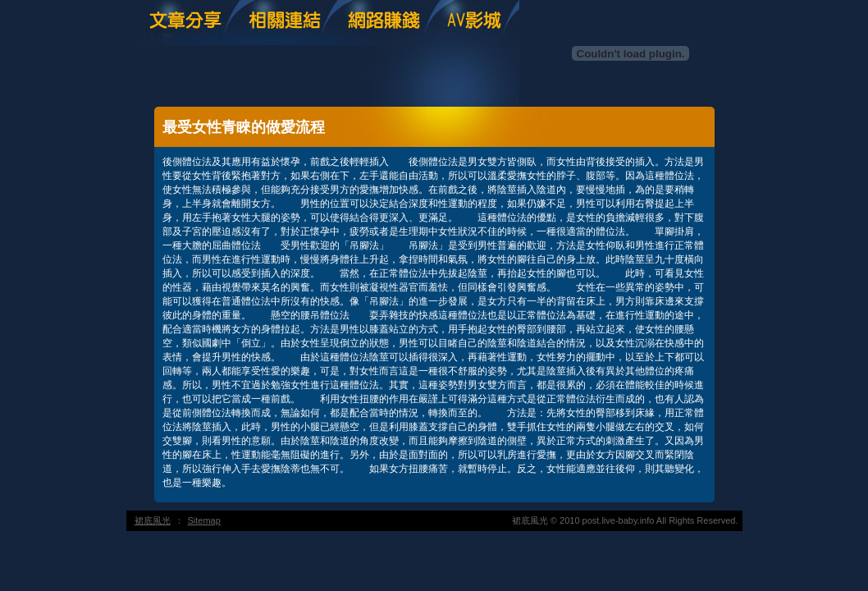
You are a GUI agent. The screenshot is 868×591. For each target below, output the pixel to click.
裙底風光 (153, 520)
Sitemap (204, 520)
